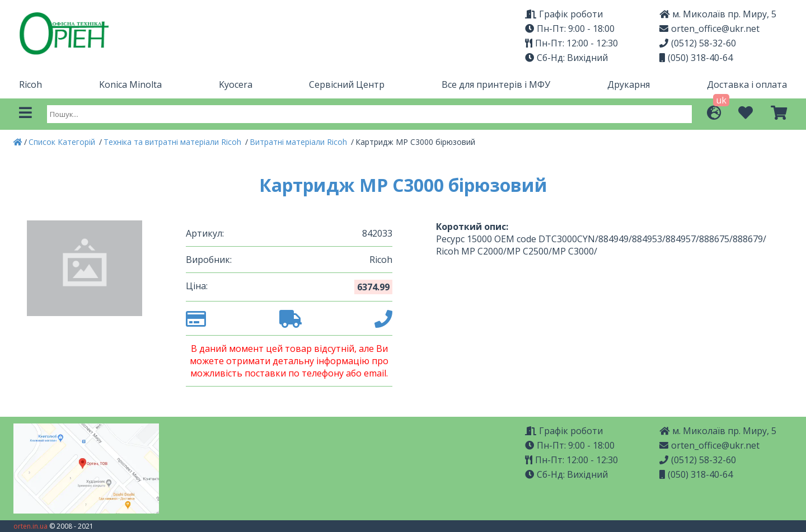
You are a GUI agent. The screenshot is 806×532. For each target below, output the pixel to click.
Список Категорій (63, 142)
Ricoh (31, 84)
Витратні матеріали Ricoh (299, 142)
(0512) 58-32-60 (698, 43)
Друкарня (629, 84)
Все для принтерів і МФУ (496, 84)
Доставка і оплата (747, 84)
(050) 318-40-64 (696, 58)
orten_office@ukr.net (709, 29)
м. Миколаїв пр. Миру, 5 (718, 14)
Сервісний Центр (347, 84)
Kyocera (236, 84)
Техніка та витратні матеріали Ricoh (174, 142)
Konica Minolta (130, 84)
